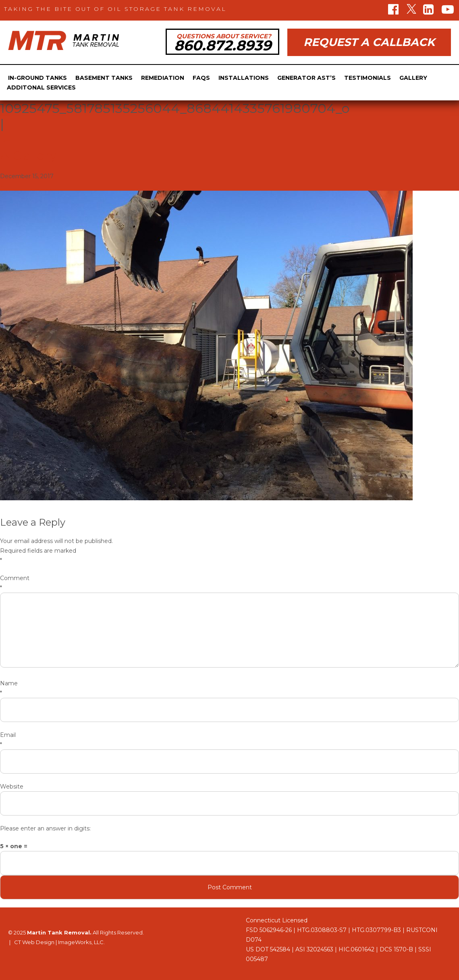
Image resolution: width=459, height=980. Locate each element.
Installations (244, 78)
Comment (229, 584)
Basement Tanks (104, 78)
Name (229, 689)
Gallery (413, 78)
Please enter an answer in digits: (45, 828)
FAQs (201, 78)
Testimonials (368, 78)
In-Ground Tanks (37, 78)
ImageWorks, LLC (81, 942)
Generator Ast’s (306, 78)
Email (229, 740)
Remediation (163, 78)
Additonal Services (41, 87)
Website (12, 786)
